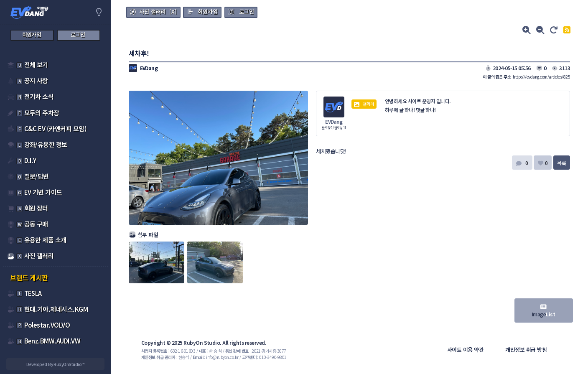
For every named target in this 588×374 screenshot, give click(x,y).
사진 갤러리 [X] (158, 11)
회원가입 (208, 11)
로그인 (247, 11)
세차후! (139, 53)
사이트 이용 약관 (465, 350)
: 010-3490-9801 (264, 357)
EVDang (334, 121)
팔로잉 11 (340, 128)
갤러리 (364, 104)
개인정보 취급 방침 (526, 350)
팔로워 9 (327, 128)
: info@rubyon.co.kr (216, 357)
